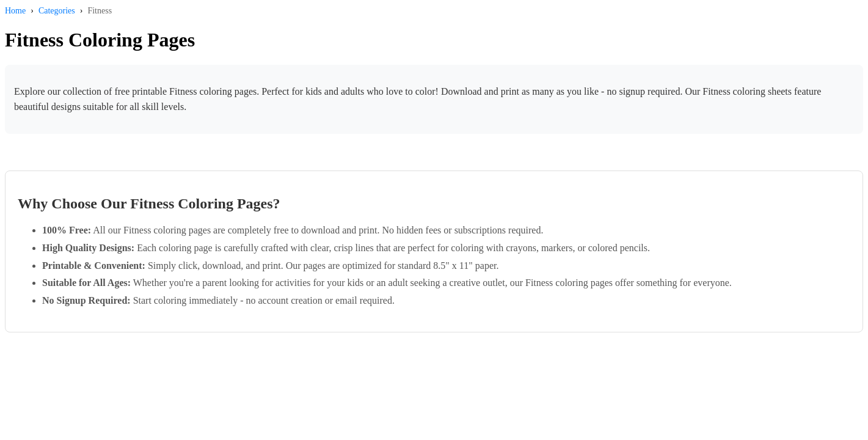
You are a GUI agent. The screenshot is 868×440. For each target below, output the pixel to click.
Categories (57, 11)
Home (15, 11)
